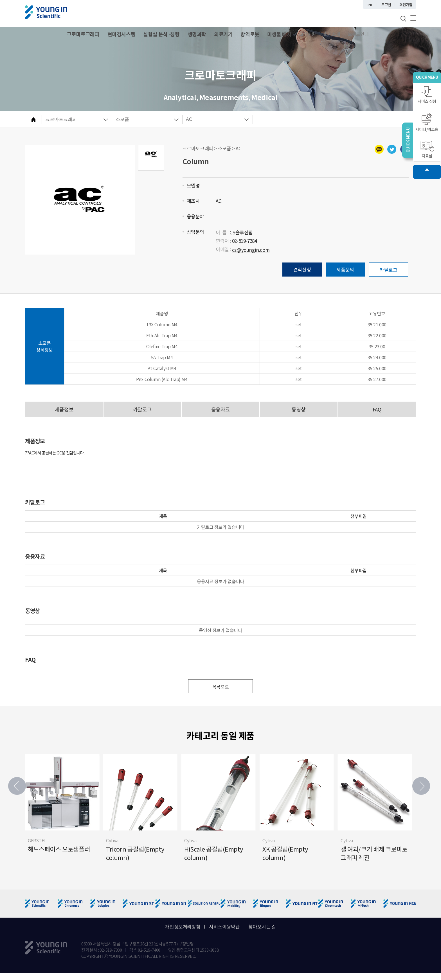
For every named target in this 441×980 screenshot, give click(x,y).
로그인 (386, 5)
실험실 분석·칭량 (161, 34)
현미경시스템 (121, 34)
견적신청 (302, 269)
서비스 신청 (427, 95)
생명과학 (197, 34)
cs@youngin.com (251, 250)
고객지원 (307, 34)
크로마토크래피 (83, 34)
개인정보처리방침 (183, 926)
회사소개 (332, 34)
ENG (370, 5)
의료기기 (223, 34)
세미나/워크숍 (427, 122)
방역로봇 (250, 34)
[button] (421, 786)
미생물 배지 (279, 34)
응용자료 (220, 409)
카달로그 (388, 270)
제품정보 (64, 409)
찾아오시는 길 (262, 926)
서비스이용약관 (224, 926)
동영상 (299, 409)
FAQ (377, 409)
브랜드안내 (358, 34)
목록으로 (220, 687)
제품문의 (345, 269)
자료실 (427, 150)
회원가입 (406, 5)
